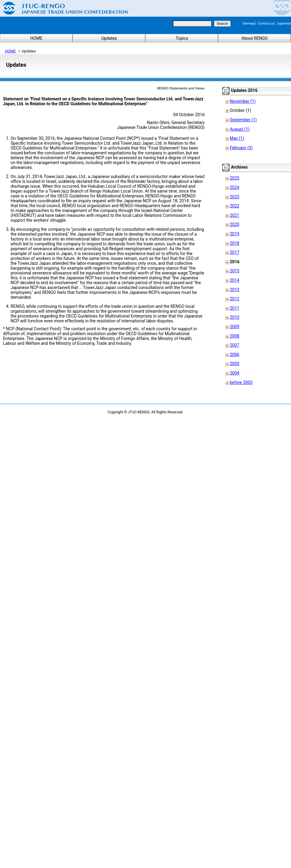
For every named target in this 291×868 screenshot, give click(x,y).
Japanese (284, 24)
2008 (234, 336)
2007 (234, 345)
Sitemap (249, 24)
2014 (234, 280)
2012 (234, 299)
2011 (234, 308)
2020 (234, 224)
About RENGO (255, 38)
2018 (234, 243)
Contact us (266, 24)
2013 (234, 290)
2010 (234, 317)
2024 (234, 187)
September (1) (243, 120)
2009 (234, 327)
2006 (234, 355)
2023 (234, 197)
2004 (234, 373)
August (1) (240, 129)
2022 (234, 206)
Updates (109, 38)
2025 (234, 178)
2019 (234, 234)
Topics (182, 38)
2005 (234, 364)
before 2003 (241, 382)
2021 (234, 215)
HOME (36, 38)
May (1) (237, 138)
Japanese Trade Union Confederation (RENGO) (61, 8)
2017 (234, 252)
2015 (234, 271)
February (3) (241, 148)
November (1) (243, 101)
